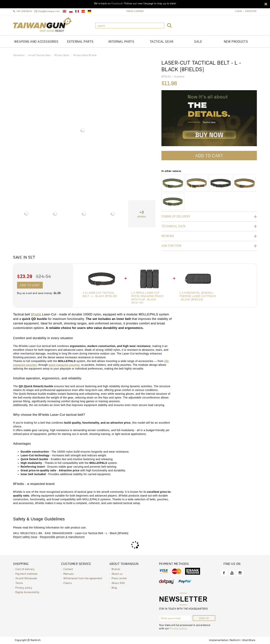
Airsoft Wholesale (26, 578)
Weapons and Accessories (36, 41)
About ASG (118, 582)
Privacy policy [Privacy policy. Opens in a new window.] (178, 628)
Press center (119, 578)
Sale (198, 41)
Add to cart (30, 285)
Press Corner (135, 11)
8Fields (36, 314)
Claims (68, 582)
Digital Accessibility (27, 591)
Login (238, 11)
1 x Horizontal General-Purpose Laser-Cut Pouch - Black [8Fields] (198, 296)
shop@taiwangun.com (47, 11)
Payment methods (27, 573)
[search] (130, 26)
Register (251, 11)
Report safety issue (25, 537)
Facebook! (118, 3)
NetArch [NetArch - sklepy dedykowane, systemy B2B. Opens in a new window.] (235, 640)
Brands (116, 569)
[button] (266, 4)
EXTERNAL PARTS (80, 41)
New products (236, 41)
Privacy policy (24, 587)
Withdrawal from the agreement (83, 578)
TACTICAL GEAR (162, 41)
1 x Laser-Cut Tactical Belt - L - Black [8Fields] (100, 294)
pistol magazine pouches (64, 365)
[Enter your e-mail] (175, 618)
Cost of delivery (25, 569)
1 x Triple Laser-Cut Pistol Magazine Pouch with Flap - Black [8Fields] (147, 298)
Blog (114, 587)
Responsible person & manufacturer (62, 537)
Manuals (69, 573)
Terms (19, 582)
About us (117, 573)
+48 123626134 (23, 11)
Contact (68, 569)
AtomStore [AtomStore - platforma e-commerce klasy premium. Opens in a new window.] (249, 640)
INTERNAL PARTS (121, 41)
